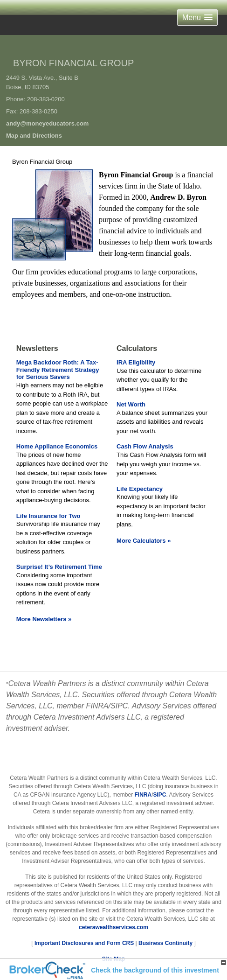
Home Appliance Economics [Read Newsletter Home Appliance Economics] (57, 446)
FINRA (143, 795)
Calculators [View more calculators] (137, 348)
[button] (197, 17)
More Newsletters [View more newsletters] (44, 619)
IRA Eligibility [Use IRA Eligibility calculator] (136, 362)
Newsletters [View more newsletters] (37, 348)
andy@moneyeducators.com (47, 123)
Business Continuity (165, 943)
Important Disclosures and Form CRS (84, 943)
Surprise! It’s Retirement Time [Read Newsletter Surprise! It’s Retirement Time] (59, 567)
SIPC (160, 795)
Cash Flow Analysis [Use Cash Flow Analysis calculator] (145, 446)
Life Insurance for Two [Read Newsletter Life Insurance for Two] (48, 516)
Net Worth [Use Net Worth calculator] (131, 404)
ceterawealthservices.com (113, 927)
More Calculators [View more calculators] (144, 541)
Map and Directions (34, 136)
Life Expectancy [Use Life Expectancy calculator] (140, 489)
